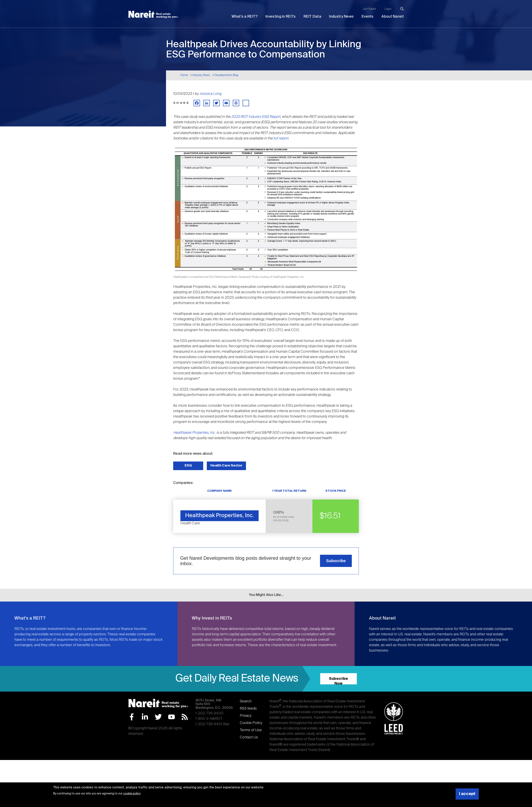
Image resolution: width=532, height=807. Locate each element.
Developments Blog (226, 75)
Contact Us (249, 737)
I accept (467, 794)
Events (368, 17)
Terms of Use (251, 730)
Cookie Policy (251, 723)
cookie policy (132, 794)
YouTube (171, 717)
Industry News (341, 17)
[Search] (402, 9)
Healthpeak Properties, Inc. (194, 433)
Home (184, 75)
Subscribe (336, 561)
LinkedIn (145, 717)
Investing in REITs (280, 17)
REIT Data (312, 17)
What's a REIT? (244, 17)
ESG (188, 466)
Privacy (246, 716)
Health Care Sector (226, 466)
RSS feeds (248, 709)
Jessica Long (210, 94)
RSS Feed (185, 717)
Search (246, 701)
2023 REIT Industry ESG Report (256, 117)
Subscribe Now (338, 681)
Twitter (158, 717)
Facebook (132, 717)
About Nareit (393, 17)
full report (281, 138)
